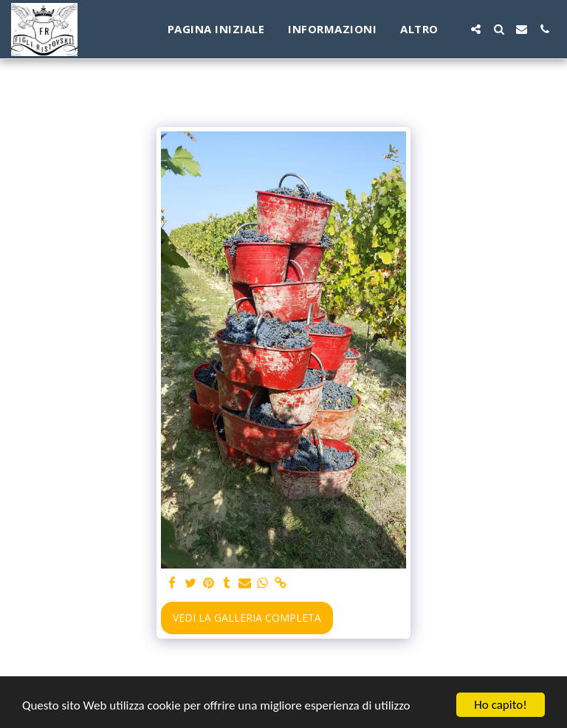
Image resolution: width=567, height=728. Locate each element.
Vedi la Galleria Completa (247, 618)
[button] (476, 29)
